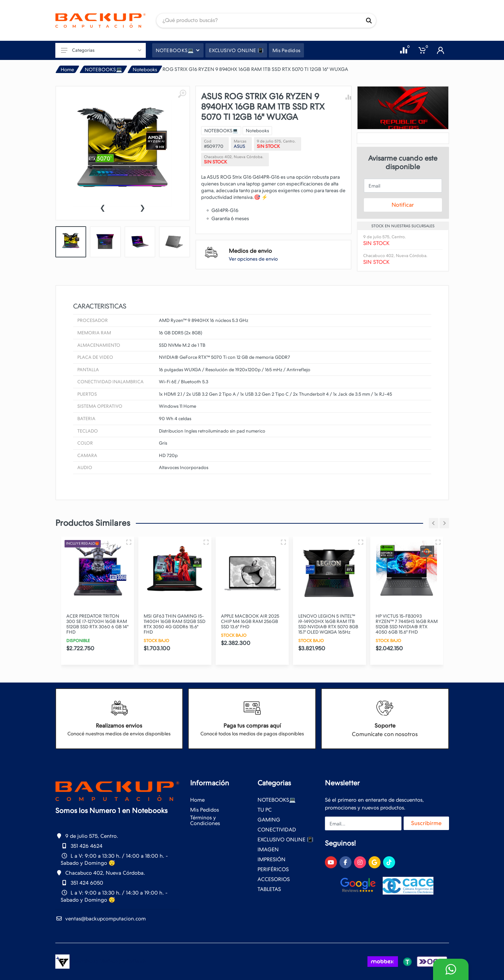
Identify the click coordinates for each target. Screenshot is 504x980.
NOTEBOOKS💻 (103, 69)
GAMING (269, 820)
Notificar (403, 205)
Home (67, 69)
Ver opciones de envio (253, 259)
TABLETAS (269, 889)
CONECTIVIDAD (277, 830)
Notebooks (145, 69)
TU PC (265, 810)
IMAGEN (268, 850)
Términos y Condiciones (205, 820)
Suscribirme (426, 823)
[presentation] (103, 207)
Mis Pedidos (204, 810)
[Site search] (259, 21)
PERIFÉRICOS (273, 869)
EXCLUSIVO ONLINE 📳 (286, 840)
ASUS (239, 146)
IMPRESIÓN (272, 859)
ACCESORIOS (274, 879)
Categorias (101, 50)
